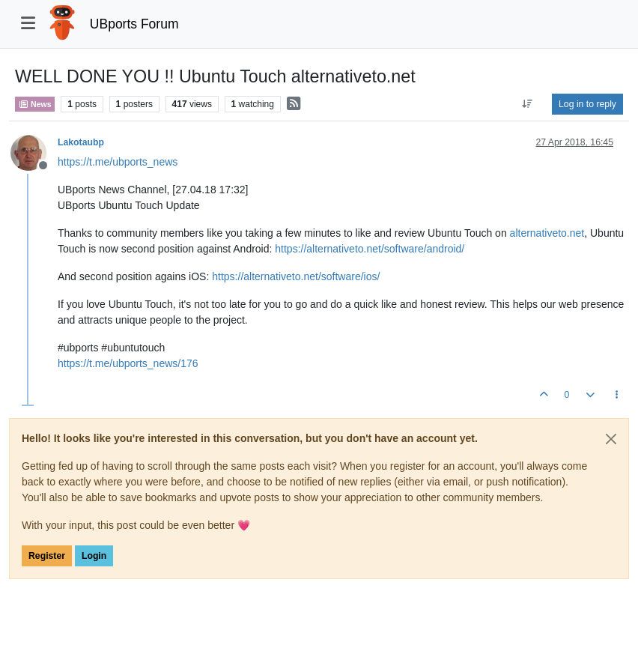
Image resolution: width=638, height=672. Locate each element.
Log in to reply (587, 104)
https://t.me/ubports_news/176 (128, 363)
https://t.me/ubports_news (118, 162)
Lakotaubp (81, 142)
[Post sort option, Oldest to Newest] (528, 104)
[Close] (611, 439)
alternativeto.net (547, 233)
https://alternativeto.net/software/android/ (370, 249)
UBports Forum (134, 24)
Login (94, 556)
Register (47, 556)
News (35, 104)
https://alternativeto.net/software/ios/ (296, 276)
